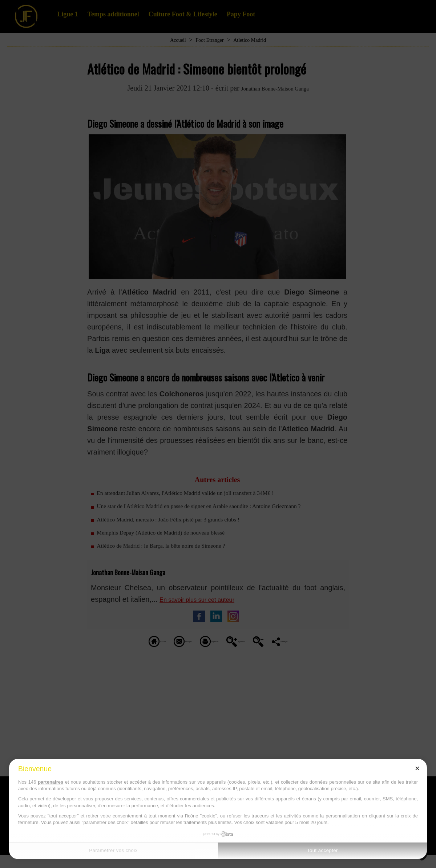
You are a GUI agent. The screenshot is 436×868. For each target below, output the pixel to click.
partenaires (51, 782)
